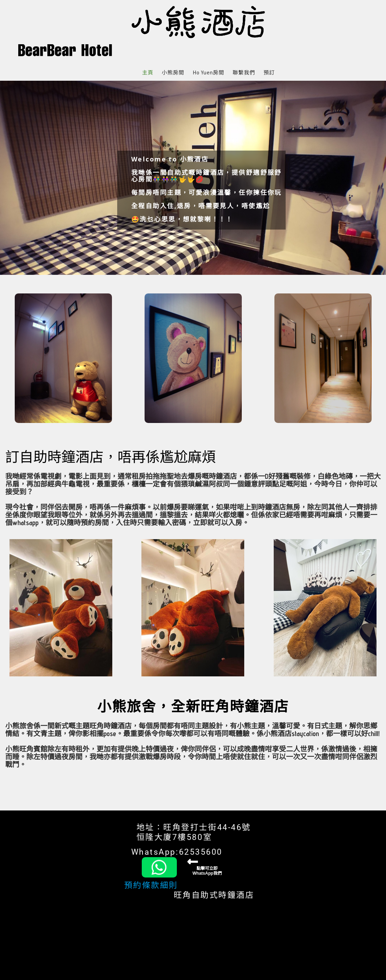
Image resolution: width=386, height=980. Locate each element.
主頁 (148, 72)
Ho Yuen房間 (208, 72)
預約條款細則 (151, 885)
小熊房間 (173, 72)
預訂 (269, 72)
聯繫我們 (244, 72)
